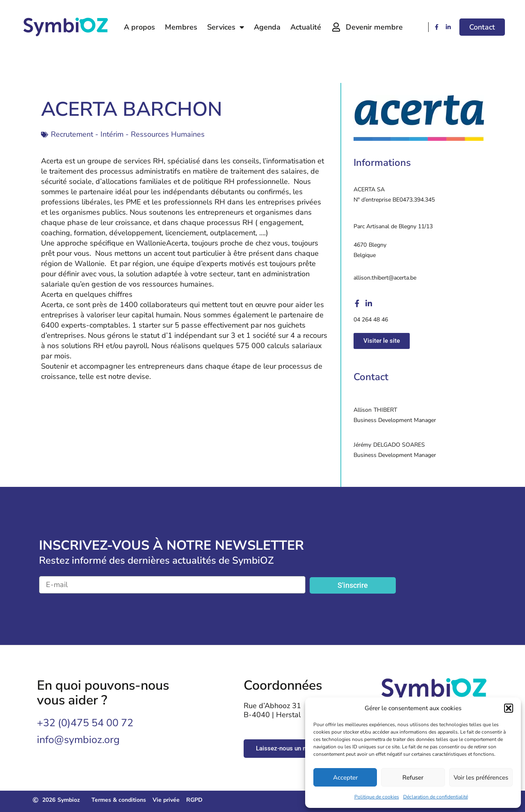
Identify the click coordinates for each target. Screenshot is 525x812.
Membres (181, 27)
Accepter (345, 778)
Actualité (306, 27)
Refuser (413, 778)
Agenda (267, 27)
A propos (139, 27)
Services (226, 27)
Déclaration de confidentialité (436, 797)
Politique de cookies (377, 797)
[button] (509, 708)
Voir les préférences (481, 778)
